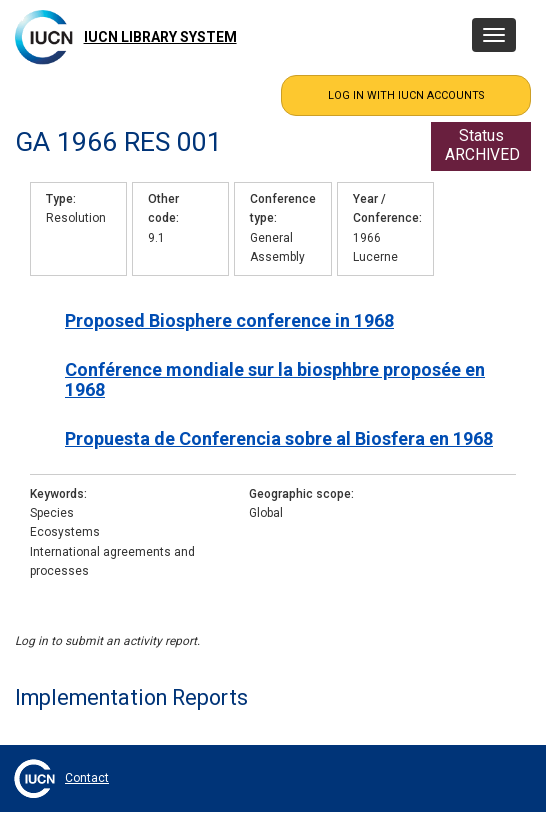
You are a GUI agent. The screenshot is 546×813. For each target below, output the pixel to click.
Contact (87, 778)
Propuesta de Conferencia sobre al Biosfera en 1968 (279, 438)
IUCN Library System (160, 37)
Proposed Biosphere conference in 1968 (229, 320)
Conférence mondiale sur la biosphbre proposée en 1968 (275, 379)
